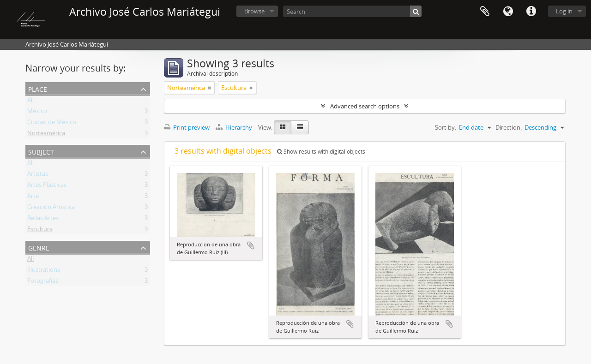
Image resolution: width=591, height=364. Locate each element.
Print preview (187, 127)
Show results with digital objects (321, 152)
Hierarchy (235, 127)
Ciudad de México (52, 124)
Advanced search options (365, 106)
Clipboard (485, 12)
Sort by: (446, 127)
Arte (33, 197)
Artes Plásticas (47, 186)
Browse (254, 11)
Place (38, 88)
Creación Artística (51, 209)
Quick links (531, 12)
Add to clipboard (251, 245)
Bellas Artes (43, 220)
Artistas (38, 175)
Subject (41, 151)
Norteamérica (46, 135)
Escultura (40, 231)
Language (508, 12)
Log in (564, 11)
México (37, 113)
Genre (39, 247)
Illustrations (44, 271)
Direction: (509, 127)
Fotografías (43, 282)
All (30, 101)
